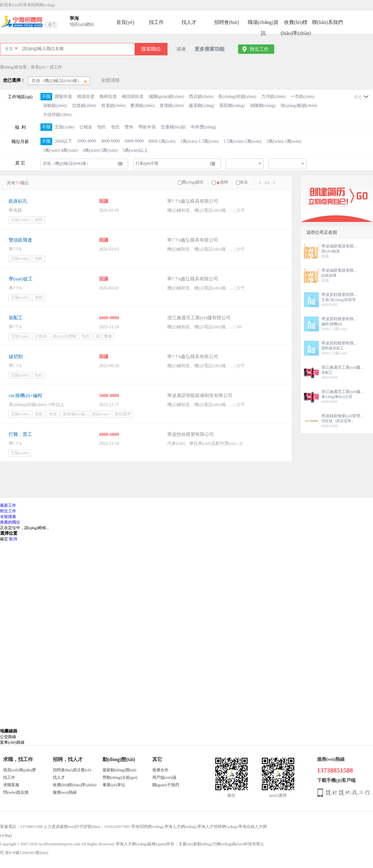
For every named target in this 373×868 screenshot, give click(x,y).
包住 (115, 127)
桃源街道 (86, 97)
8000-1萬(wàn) (162, 141)
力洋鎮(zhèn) (273, 97)
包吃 (102, 127)
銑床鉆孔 (18, 201)
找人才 (189, 22)
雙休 (129, 127)
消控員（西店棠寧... (338, 421)
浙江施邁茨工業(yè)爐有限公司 (199, 318)
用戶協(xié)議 (164, 777)
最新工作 (8, 505)
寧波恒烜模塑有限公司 (191, 434)
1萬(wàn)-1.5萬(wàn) (199, 141)
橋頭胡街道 (133, 97)
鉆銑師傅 (329, 275)
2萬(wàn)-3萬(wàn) (284, 141)
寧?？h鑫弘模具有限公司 (193, 279)
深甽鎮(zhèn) (55, 106)
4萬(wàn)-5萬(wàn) (100, 150)
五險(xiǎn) (64, 127)
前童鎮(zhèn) (113, 106)
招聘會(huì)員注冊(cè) (72, 770)
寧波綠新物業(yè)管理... (342, 416)
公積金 (86, 127)
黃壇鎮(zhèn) (172, 106)
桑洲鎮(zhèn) (142, 106)
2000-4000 (87, 141)
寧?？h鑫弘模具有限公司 (193, 357)
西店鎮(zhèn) (201, 97)
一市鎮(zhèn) (302, 97)
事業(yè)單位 (114, 785)
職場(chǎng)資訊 (263, 24)
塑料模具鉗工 (333, 348)
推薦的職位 (10, 522)
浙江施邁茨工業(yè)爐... (342, 367)
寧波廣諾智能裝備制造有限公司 (200, 395)
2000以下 (63, 141)
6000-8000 (134, 141)
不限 (46, 97)
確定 (4, 539)
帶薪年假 (147, 127)
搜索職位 (151, 49)
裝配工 (16, 318)
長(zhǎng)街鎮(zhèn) (237, 97)
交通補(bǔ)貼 (173, 127)
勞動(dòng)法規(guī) (120, 777)
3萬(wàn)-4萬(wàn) (60, 150)
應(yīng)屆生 (193, 182)
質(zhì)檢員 (331, 251)
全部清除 (110, 80)
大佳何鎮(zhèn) (57, 115)
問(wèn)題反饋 (16, 792)
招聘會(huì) (226, 22)
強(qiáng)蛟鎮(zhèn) (299, 106)
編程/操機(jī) (332, 324)
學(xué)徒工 (21, 279)
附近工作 (259, 49)
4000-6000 (111, 141)
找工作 (156, 22)
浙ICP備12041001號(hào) (27, 853)
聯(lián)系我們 (327, 22)
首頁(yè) (125, 22)
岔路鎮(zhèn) (84, 106)
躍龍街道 (63, 97)
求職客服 (11, 785)
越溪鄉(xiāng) (201, 106)
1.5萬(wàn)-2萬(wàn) (242, 141)
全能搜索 (8, 517)
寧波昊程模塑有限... (339, 295)
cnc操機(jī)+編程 (25, 395)
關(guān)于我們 (166, 785)
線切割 (16, 357)
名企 (244, 182)
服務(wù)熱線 (65, 792)
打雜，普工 (20, 434)
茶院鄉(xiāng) (232, 106)
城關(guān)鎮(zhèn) (166, 97)
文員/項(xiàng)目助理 (338, 300)
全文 (9, 49)
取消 (13, 539)
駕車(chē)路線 (12, 742)
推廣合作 (160, 770)
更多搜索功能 (210, 49)
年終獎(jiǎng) (203, 127)
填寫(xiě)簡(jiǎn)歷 (20, 770)
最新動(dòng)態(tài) (119, 770)
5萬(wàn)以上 (135, 150)
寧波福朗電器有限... (339, 246)
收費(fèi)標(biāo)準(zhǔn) (296, 24)
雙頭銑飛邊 (20, 240)
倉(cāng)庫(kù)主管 (337, 397)
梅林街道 (108, 97)
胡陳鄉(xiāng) (263, 106)
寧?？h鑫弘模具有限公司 (193, 240)
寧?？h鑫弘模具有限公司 (193, 201)
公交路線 (8, 737)
